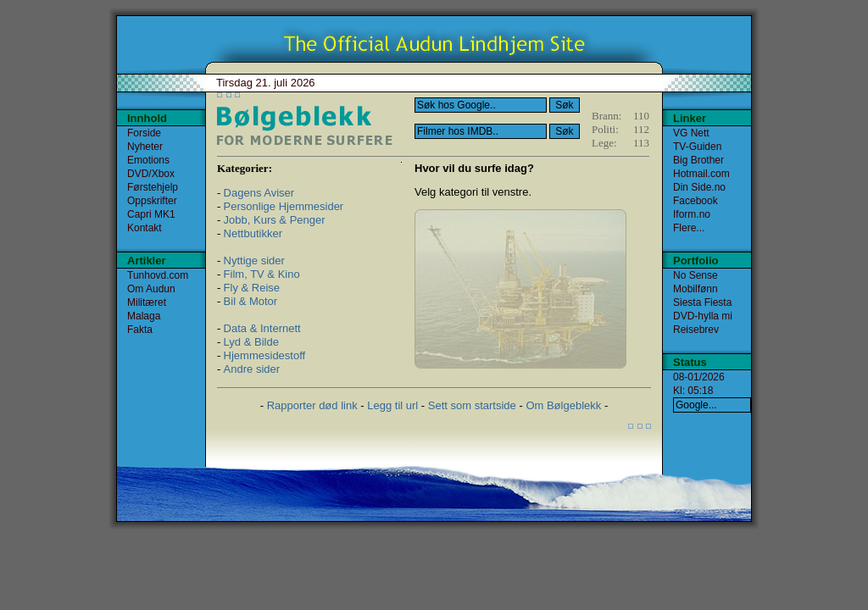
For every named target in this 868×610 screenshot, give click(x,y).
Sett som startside (472, 405)
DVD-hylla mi (703, 316)
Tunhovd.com (158, 275)
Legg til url (392, 405)
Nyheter (145, 147)
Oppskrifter (152, 201)
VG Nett (691, 133)
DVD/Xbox (151, 174)
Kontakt (145, 228)
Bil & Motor (251, 301)
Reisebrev (696, 330)
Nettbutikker (253, 233)
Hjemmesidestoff (265, 355)
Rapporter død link (312, 405)
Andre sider (252, 369)
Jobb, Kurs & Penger (275, 220)
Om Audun (151, 289)
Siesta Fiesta (702, 302)
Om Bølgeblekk (563, 405)
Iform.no (692, 214)
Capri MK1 (151, 214)
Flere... (689, 228)
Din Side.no (699, 187)
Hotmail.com (701, 174)
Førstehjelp (153, 187)
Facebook (696, 201)
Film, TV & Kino (262, 274)
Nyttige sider (254, 261)
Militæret (147, 302)
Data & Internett (262, 328)
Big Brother (698, 160)
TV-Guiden (697, 147)
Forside (144, 133)
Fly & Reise (252, 288)
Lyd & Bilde (251, 342)
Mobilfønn (696, 289)
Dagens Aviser (259, 193)
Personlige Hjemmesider (284, 206)
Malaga (144, 316)
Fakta (140, 330)
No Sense (696, 275)
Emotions (148, 160)
